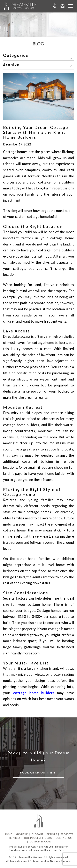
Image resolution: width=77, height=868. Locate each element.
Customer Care (40, 842)
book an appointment (39, 773)
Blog (48, 838)
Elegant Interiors (44, 834)
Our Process (33, 838)
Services (15, 838)
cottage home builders (34, 693)
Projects (67, 834)
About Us (22, 834)
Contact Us (63, 838)
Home (8, 834)
